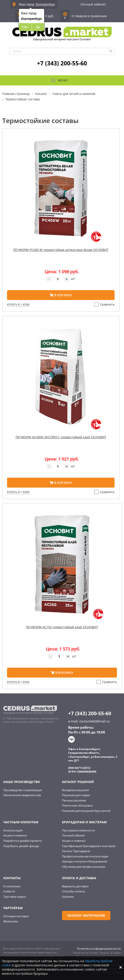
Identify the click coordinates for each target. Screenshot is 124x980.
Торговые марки (15, 897)
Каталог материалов (86, 915)
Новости (9, 891)
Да (38, 27)
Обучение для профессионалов (83, 867)
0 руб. (50, 16)
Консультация (13, 830)
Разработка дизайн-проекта (22, 841)
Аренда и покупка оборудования (85, 861)
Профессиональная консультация (85, 856)
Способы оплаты (74, 891)
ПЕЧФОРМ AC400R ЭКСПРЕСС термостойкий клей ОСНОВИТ (61, 437)
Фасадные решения (75, 790)
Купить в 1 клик (18, 305)
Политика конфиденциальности (99, 949)
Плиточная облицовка (77, 805)
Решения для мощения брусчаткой (86, 811)
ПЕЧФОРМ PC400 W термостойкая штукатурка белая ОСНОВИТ (61, 250)
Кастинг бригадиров (76, 851)
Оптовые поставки (16, 916)
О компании (12, 886)
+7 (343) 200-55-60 (62, 63)
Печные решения (74, 800)
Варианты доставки (75, 886)
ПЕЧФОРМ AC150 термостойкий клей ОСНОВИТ (62, 627)
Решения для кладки (76, 795)
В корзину (61, 295)
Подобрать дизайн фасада (21, 846)
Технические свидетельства (22, 795)
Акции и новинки (15, 835)
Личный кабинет (93, 4)
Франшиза (11, 921)
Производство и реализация (23, 790)
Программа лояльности (78, 830)
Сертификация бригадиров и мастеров (89, 846)
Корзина (68, 897)
